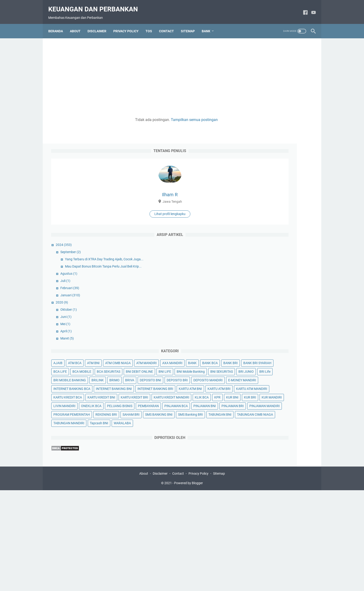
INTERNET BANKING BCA (264, 366)
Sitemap (219, 574)
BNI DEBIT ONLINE (288, 306)
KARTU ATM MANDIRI (290, 392)
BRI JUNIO (281, 323)
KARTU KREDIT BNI (294, 401)
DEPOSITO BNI (287, 341)
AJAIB (250, 263)
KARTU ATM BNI (299, 384)
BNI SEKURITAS (257, 323)
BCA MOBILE (274, 298)
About (144, 574)
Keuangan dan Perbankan (96, 5)
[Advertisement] (139, 72)
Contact (178, 574)
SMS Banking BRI (258, 495)
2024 (256, 135)
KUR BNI (264, 427)
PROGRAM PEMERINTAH (264, 478)
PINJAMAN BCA (284, 452)
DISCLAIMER (100, 24)
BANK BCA (293, 281)
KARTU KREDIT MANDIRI (263, 418)
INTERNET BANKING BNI (264, 375)
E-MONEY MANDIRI (260, 358)
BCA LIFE (252, 298)
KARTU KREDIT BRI (259, 409)
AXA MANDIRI (256, 281)
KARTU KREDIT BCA (260, 401)
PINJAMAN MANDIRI (261, 470)
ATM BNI (286, 263)
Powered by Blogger (188, 584)
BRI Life (300, 323)
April (258, 232)
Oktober (261, 210)
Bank (209, 24)
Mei (258, 224)
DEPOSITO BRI (256, 349)
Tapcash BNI (291, 513)
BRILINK (290, 332)
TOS (152, 24)
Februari (262, 188)
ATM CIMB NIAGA (258, 272)
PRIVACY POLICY (129, 24)
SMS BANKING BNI (282, 487)
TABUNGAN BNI (288, 495)
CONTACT (169, 24)
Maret (259, 239)
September (263, 143)
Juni (258, 217)
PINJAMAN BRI (285, 461)
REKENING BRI (298, 478)
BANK (276, 281)
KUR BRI (281, 427)
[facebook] (303, 8)
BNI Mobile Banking (278, 315)
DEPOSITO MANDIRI (287, 349)
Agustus (261, 174)
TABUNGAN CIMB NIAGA (264, 504)
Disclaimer (160, 574)
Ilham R (278, 85)
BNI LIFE (252, 315)
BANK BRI (253, 289)
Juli (258, 181)
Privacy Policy (198, 574)
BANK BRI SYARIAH (280, 289)
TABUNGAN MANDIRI (261, 513)
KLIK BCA (294, 418)
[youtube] (311, 8)
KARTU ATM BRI (257, 392)
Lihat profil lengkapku (278, 104)
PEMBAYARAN (256, 452)
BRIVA (266, 341)
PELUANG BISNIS (284, 444)
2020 (254, 203)
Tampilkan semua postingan (157, 116)
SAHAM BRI (254, 487)
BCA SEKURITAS (257, 306)
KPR (249, 427)
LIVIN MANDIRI (282, 435)
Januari (262, 196)
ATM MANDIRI (287, 272)
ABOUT (78, 24)
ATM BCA (267, 263)
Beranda (58, 24)
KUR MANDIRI (256, 435)
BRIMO (251, 341)
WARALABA (254, 521)
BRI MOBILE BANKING (262, 332)
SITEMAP (191, 24)
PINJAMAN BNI (257, 461)
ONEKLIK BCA (256, 444)
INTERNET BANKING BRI (263, 384)
